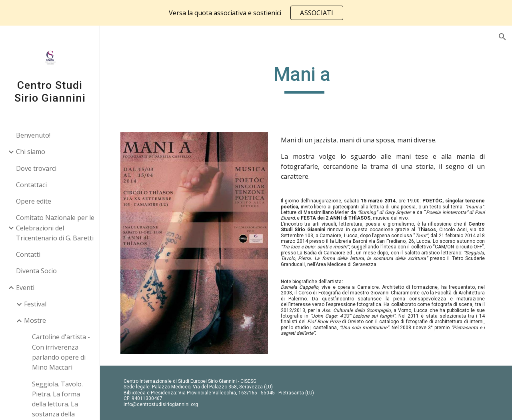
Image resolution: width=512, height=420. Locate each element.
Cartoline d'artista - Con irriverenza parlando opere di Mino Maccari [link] (61, 352)
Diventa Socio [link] (36, 271)
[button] (502, 37)
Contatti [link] (28, 254)
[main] (306, 78)
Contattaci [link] (31, 185)
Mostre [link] (35, 320)
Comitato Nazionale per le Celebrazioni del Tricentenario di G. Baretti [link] (55, 228)
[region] (256, 13)
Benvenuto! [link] (33, 135)
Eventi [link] (25, 288)
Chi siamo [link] (31, 152)
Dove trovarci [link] (36, 168)
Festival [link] (35, 304)
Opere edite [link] (34, 201)
